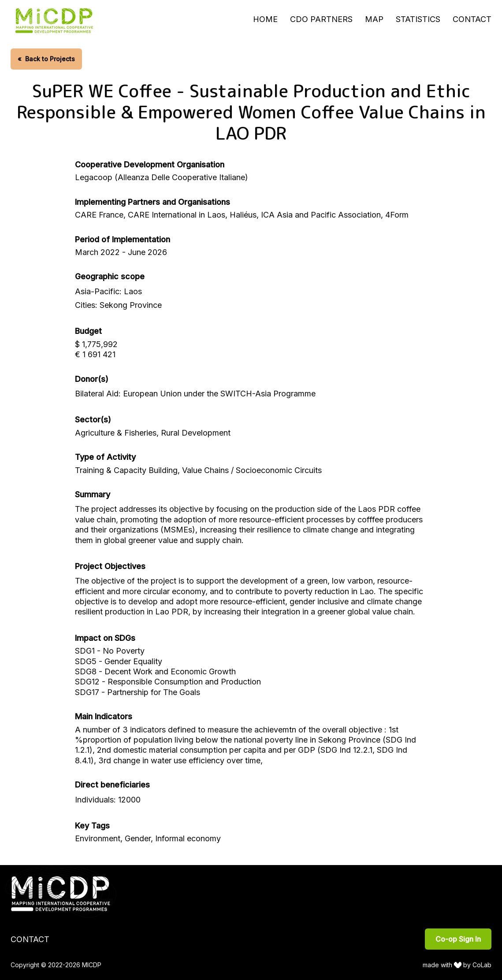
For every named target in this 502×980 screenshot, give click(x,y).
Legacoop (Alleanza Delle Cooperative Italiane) (162, 177)
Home (265, 19)
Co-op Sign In (458, 939)
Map (374, 19)
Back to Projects (46, 59)
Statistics (418, 19)
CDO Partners (321, 19)
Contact (472, 19)
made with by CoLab (457, 965)
